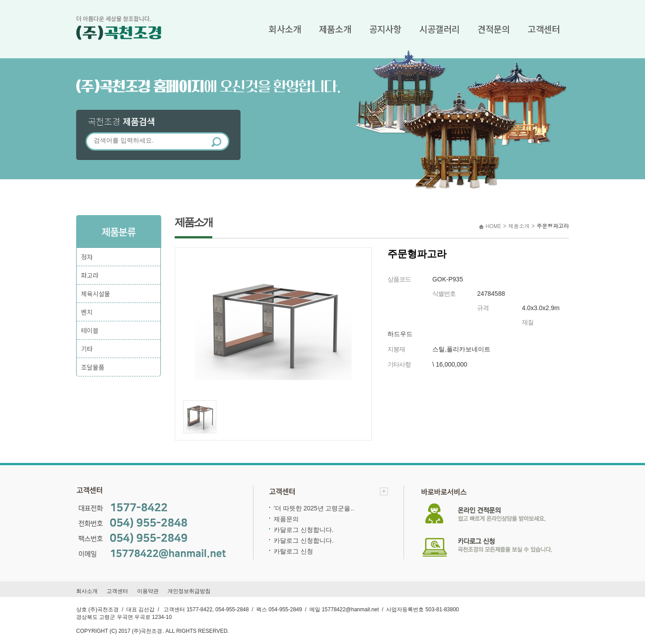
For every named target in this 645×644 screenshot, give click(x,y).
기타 (87, 349)
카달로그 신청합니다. (304, 530)
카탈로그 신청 (293, 551)
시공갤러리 (439, 29)
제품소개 (335, 29)
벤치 (87, 312)
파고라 (90, 275)
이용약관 (148, 591)
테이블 (90, 330)
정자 (87, 257)
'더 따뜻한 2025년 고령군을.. (314, 508)
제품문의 (286, 519)
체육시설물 (96, 294)
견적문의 (494, 29)
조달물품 (93, 367)
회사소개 (285, 29)
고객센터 (544, 29)
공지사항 (385, 29)
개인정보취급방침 (189, 591)
